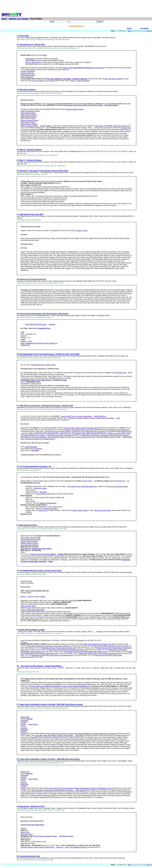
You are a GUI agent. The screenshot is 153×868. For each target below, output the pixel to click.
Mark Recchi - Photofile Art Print (32, 806)
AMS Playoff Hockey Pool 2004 (31, 214)
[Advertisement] (77, 7)
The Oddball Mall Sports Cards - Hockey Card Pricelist (40, 570)
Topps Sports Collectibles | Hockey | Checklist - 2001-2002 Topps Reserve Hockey (51, 704)
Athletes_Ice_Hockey (19, 19)
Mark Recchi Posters (27, 90)
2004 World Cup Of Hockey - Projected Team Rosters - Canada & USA (46, 406)
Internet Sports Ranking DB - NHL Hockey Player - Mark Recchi (44, 314)
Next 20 (149, 31)
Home (4, 19)
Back (129, 31)
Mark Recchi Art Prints (28, 525)
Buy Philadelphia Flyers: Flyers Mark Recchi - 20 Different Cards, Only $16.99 (49, 354)
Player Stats (24, 36)
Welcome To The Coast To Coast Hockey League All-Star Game (44, 171)
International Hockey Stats (30, 856)
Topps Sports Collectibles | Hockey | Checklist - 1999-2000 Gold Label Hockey (50, 759)
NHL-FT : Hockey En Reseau (30, 150)
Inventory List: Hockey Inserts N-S (33, 279)
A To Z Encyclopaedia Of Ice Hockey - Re (35, 466)
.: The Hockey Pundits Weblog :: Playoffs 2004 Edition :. (41, 666)
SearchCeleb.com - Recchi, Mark (32, 44)
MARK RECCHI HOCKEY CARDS (32, 630)
